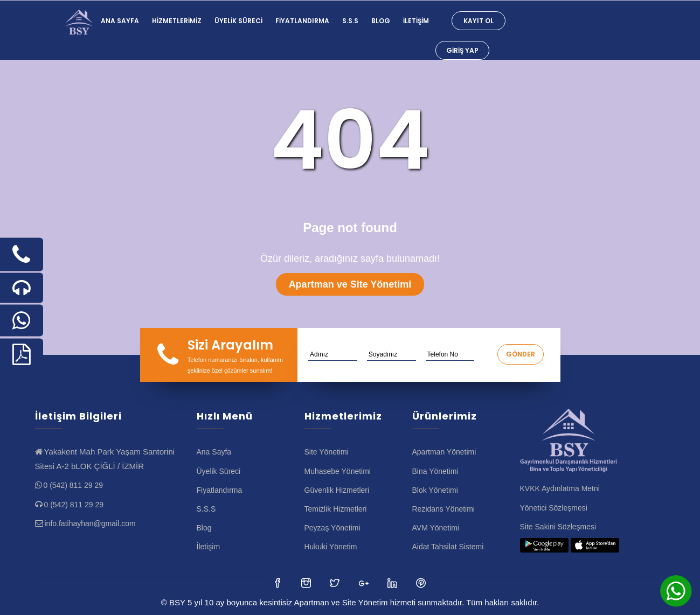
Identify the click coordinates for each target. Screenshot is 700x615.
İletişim (416, 21)
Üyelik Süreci (238, 21)
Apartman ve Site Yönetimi (350, 284)
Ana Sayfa (120, 21)
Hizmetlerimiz (177, 21)
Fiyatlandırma (302, 21)
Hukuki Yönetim (331, 547)
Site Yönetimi (327, 452)
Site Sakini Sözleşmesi (558, 527)
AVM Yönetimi (436, 528)
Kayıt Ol (479, 21)
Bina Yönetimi (435, 471)
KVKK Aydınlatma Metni (560, 488)
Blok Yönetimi (435, 490)
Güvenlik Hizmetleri (337, 490)
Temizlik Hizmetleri (336, 509)
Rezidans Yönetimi (443, 509)
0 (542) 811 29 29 (74, 485)
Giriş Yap (462, 50)
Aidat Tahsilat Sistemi (448, 547)
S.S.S (350, 21)
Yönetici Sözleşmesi (554, 508)
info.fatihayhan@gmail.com (90, 523)
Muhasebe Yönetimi (338, 471)
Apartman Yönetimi (444, 452)
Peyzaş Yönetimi (332, 528)
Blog (381, 21)
